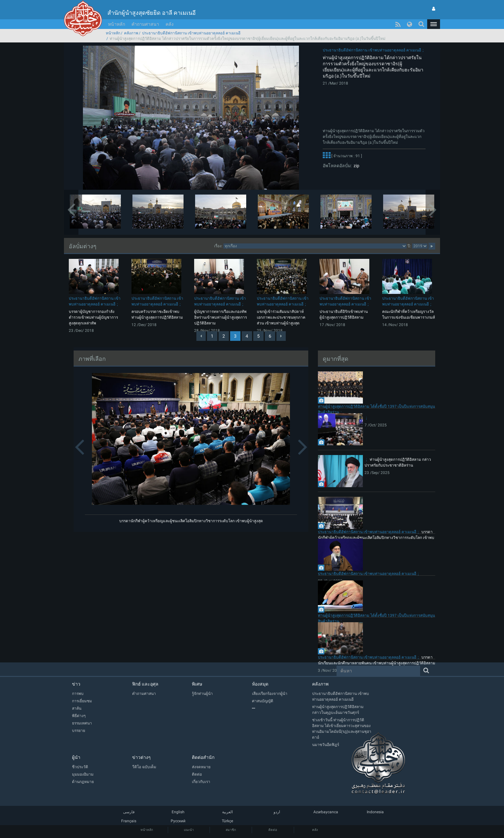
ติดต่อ (273, 830)
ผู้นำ (76, 757)
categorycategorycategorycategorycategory (315, 246)
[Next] (281, 336)
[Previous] (201, 336)
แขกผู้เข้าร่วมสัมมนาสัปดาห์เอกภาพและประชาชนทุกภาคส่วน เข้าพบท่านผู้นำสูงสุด (281, 317)
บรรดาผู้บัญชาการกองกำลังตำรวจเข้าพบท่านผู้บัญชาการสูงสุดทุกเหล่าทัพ (93, 317)
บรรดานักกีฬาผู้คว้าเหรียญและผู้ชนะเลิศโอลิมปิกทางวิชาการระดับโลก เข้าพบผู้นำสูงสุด (191, 521)
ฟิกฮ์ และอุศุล (145, 684)
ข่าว (76, 684)
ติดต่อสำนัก (203, 757)
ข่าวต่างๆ (141, 757)
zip (355, 166)
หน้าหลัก (117, 24)
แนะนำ (189, 830)
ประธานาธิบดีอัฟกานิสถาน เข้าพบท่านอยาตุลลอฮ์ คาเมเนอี (191, 33)
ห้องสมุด (260, 684)
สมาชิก (231, 830)
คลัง (170, 24)
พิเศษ (197, 684)
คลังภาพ (131, 33)
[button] (434, 24)
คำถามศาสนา (145, 24)
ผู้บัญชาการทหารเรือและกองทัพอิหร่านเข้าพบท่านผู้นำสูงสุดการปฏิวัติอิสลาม (221, 317)
